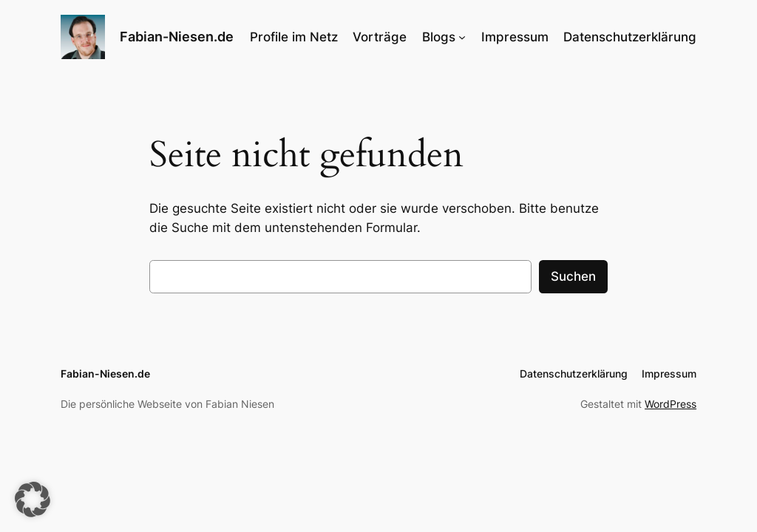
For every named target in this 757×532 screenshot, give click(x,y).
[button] (33, 499)
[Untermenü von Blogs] (462, 37)
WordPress (671, 404)
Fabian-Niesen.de (177, 37)
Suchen (573, 276)
